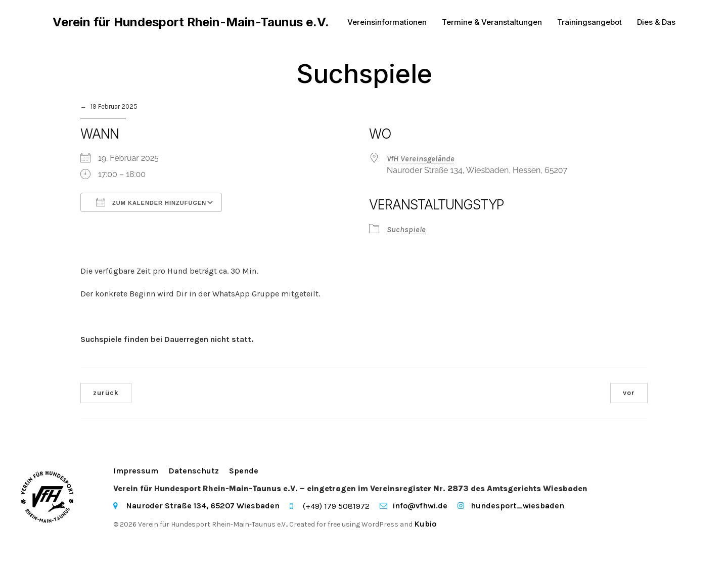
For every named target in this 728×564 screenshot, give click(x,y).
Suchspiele (406, 230)
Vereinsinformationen (387, 23)
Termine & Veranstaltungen (492, 23)
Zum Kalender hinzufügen (151, 203)
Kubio (425, 525)
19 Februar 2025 (114, 107)
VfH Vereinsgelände (421, 160)
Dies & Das (656, 23)
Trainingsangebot (589, 23)
